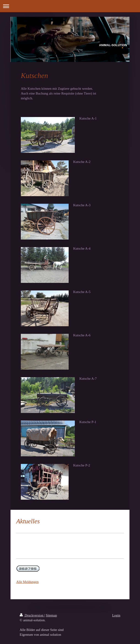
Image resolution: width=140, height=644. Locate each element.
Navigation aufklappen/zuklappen (70, 6)
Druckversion (32, 615)
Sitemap (51, 615)
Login (116, 615)
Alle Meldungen (27, 582)
